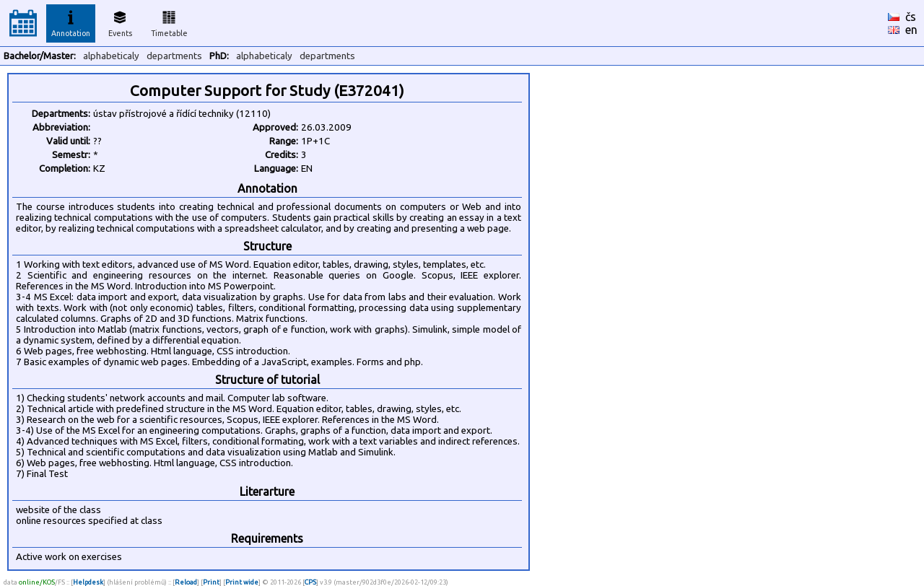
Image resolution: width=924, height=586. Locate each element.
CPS (310, 582)
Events (120, 22)
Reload (186, 582)
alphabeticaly (111, 56)
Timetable (169, 22)
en (911, 30)
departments (174, 56)
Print (211, 582)
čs (911, 17)
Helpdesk (88, 582)
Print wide (242, 582)
